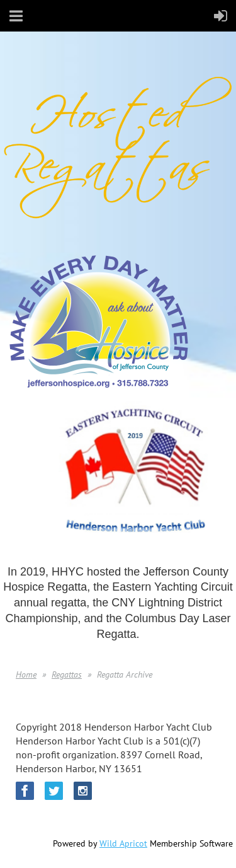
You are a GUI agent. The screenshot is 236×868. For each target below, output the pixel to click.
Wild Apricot (123, 843)
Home (26, 674)
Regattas (67, 674)
